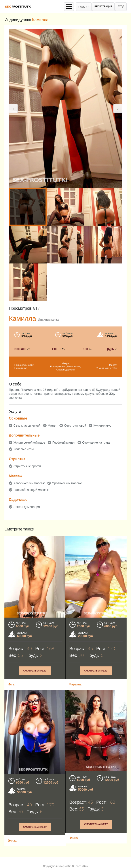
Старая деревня (65, 370)
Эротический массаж (67, 483)
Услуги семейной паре (29, 443)
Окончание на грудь (96, 443)
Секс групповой (75, 425)
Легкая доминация (27, 507)
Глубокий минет (64, 443)
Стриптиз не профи (27, 466)
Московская (74, 367)
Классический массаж (29, 483)
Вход (121, 7)
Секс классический (27, 425)
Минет (52, 425)
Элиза (12, 820)
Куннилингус (102, 425)
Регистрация (103, 7)
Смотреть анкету (35, 807)
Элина (73, 818)
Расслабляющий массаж (31, 490)
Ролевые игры (24, 449)
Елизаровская (58, 367)
